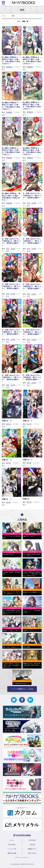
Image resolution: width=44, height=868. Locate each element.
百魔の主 (26, 499)
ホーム (4, 16)
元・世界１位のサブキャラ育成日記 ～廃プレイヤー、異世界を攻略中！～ (32, 377)
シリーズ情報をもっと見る (22, 689)
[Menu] (3, 3)
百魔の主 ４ (7, 460)
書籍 (13, 16)
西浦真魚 (9, 67)
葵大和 (8, 424)
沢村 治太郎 (31, 203)
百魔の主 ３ (28, 460)
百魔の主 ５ (28, 421)
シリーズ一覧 (12, 849)
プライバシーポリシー (22, 858)
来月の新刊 (12, 845)
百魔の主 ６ (7, 421)
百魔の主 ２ (7, 499)
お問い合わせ (32, 853)
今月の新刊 (32, 840)
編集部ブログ (32, 849)
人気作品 (32, 845)
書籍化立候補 (12, 853)
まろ (3, 69)
